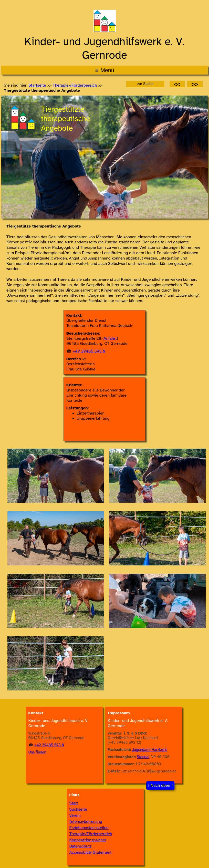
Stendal (143, 757)
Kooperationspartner (88, 840)
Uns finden (37, 752)
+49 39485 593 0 (89, 351)
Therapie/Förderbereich (91, 834)
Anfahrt (110, 338)
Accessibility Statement (91, 852)
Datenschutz (81, 846)
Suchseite (78, 809)
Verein (75, 815)
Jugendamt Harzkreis (150, 750)
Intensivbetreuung (86, 822)
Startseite (37, 85)
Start (74, 803)
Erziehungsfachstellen (89, 828)
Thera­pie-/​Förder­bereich (75, 85)
